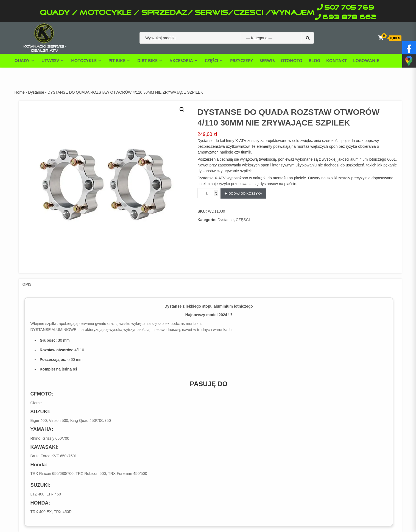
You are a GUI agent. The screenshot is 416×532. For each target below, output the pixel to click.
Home (20, 92)
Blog (314, 61)
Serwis (267, 61)
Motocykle (84, 61)
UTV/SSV (50, 61)
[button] (182, 110)
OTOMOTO (292, 61)
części (212, 61)
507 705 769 (349, 8)
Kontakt (337, 61)
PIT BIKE (117, 61)
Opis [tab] (27, 284)
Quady (22, 61)
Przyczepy (242, 61)
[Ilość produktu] (208, 193)
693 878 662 (349, 17)
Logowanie (366, 61)
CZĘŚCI (243, 220)
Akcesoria (181, 61)
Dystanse (36, 92)
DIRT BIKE (147, 61)
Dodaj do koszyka (245, 194)
